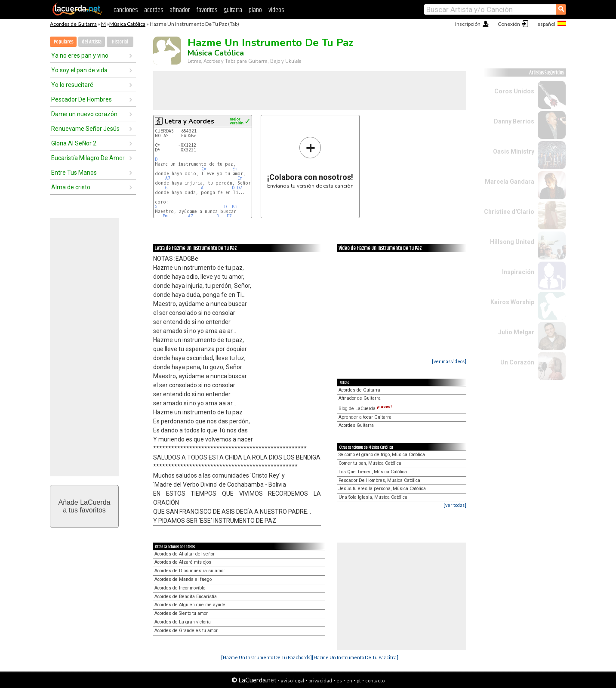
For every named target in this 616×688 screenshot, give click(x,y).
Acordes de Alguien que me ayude (190, 605)
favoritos (207, 10)
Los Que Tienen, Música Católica (373, 472)
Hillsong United (512, 242)
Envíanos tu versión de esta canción (310, 162)
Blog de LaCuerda (365, 409)
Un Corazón (517, 362)
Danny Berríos (514, 121)
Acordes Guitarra (356, 425)
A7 (168, 178)
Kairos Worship (512, 302)
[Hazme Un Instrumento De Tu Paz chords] (266, 657)
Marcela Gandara (510, 182)
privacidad (320, 680)
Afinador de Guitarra (360, 398)
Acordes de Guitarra (73, 24)
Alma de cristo (71, 187)
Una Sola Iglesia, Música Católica (373, 497)
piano (255, 10)
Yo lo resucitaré (72, 85)
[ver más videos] (449, 361)
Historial (120, 42)
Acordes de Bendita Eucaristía (186, 597)
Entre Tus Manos (74, 173)
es (339, 680)
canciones (126, 10)
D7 (240, 188)
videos (276, 10)
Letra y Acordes (189, 121)
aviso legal (293, 680)
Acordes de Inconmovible (180, 588)
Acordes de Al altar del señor (185, 554)
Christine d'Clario (509, 212)
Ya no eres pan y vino (80, 56)
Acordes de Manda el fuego (183, 579)
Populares (63, 42)
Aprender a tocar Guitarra (365, 417)
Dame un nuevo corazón (84, 114)
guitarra (233, 10)
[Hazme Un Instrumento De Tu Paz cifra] (355, 657)
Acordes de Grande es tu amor (186, 631)
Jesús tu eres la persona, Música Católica (382, 489)
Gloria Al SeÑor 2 (74, 143)
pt (359, 680)
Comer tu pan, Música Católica (370, 463)
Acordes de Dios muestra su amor (190, 571)
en (349, 680)
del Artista (92, 42)
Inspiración (518, 272)
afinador (180, 10)
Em (235, 169)
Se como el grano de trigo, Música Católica (382, 455)
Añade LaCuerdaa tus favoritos (85, 506)
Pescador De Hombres (82, 99)
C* (204, 169)
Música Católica (127, 24)
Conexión (509, 24)
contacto (375, 680)
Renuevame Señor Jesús (85, 129)
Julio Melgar (516, 332)
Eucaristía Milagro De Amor (88, 158)
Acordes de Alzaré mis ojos (183, 562)
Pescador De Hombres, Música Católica (379, 480)
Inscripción (468, 24)
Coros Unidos (514, 91)
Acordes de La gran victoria (183, 622)
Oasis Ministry (514, 151)
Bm (234, 207)
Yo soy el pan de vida (79, 70)
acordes (154, 10)
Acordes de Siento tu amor (181, 613)
